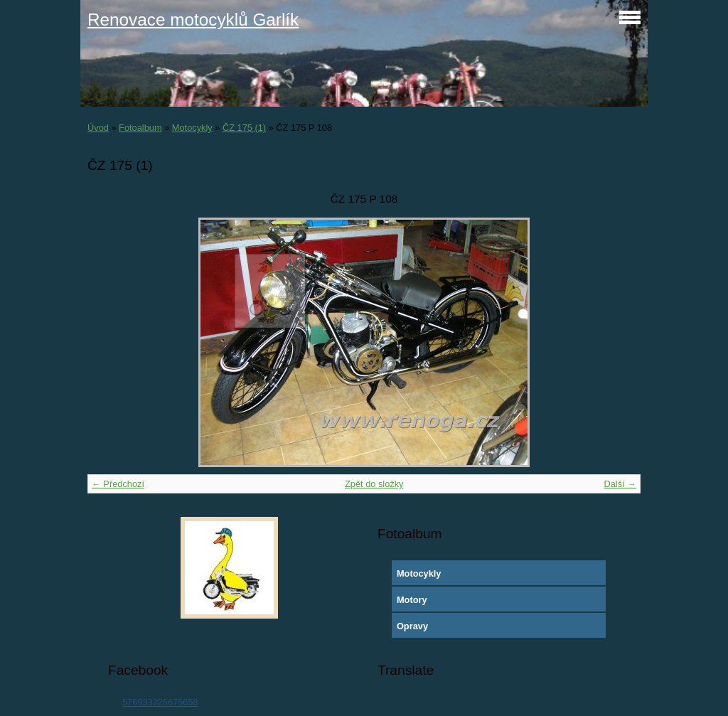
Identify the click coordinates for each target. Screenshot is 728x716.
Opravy (412, 626)
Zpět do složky (374, 484)
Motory (412, 600)
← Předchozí (118, 484)
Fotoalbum (140, 128)
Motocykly (192, 128)
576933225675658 (160, 702)
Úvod (98, 128)
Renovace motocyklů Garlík (193, 20)
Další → (620, 484)
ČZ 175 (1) (244, 128)
